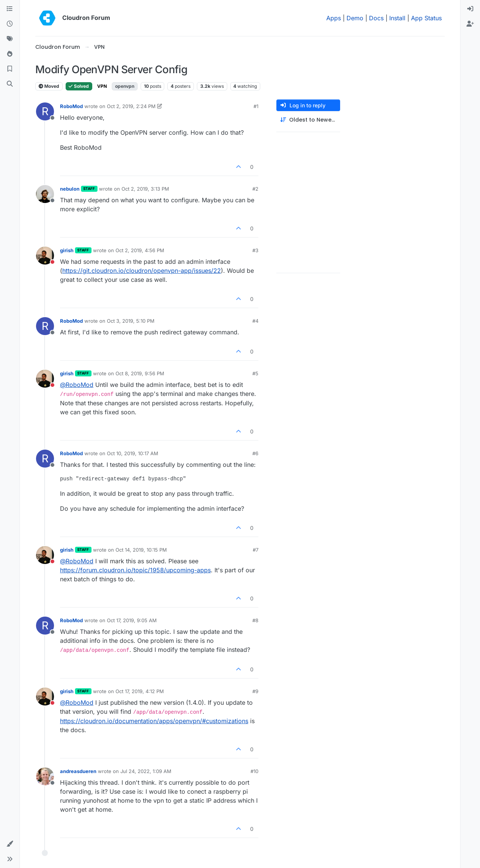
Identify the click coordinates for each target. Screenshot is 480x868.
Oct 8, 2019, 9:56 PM (140, 373)
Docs (376, 18)
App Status (426, 18)
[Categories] (10, 9)
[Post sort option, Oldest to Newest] (308, 120)
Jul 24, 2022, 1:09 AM (146, 771)
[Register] (470, 24)
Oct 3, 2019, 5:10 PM (131, 321)
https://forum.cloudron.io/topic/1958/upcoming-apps (135, 570)
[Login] (470, 9)
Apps (334, 18)
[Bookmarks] (10, 69)
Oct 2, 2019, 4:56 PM (140, 250)
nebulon (70, 189)
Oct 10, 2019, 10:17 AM (133, 453)
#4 (255, 321)
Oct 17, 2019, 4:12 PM (140, 691)
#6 (255, 453)
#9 (255, 691)
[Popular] (10, 54)
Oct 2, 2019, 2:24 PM (131, 106)
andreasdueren (78, 771)
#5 (255, 373)
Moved (49, 86)
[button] (10, 844)
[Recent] (10, 24)
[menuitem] (470, 9)
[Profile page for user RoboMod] (45, 111)
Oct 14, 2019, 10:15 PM (141, 550)
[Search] (10, 84)
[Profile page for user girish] (45, 256)
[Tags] (10, 39)
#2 (255, 189)
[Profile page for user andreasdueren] (45, 776)
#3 (255, 250)
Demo (355, 18)
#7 (256, 550)
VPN (102, 86)
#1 (256, 106)
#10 (254, 771)
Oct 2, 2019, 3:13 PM (145, 189)
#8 (255, 620)
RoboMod (71, 106)
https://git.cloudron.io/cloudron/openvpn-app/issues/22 (142, 271)
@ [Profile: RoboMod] (77, 385)
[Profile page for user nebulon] (45, 194)
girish (67, 250)
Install (397, 18)
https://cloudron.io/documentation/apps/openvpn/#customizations (154, 721)
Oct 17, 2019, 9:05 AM (132, 620)
